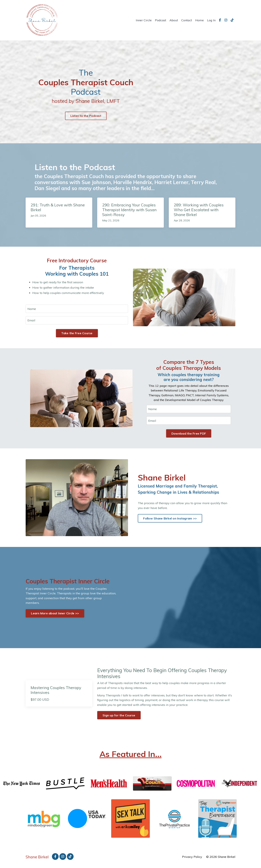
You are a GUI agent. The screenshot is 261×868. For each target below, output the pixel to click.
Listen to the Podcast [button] (86, 116)
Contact (187, 20)
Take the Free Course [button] (77, 334)
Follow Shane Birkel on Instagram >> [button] (170, 519)
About (174, 20)
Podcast (161, 20)
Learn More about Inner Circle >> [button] (55, 615)
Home (199, 20)
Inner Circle (144, 20)
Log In (211, 20)
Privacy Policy (192, 860)
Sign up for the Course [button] (119, 718)
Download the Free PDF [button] (189, 434)
